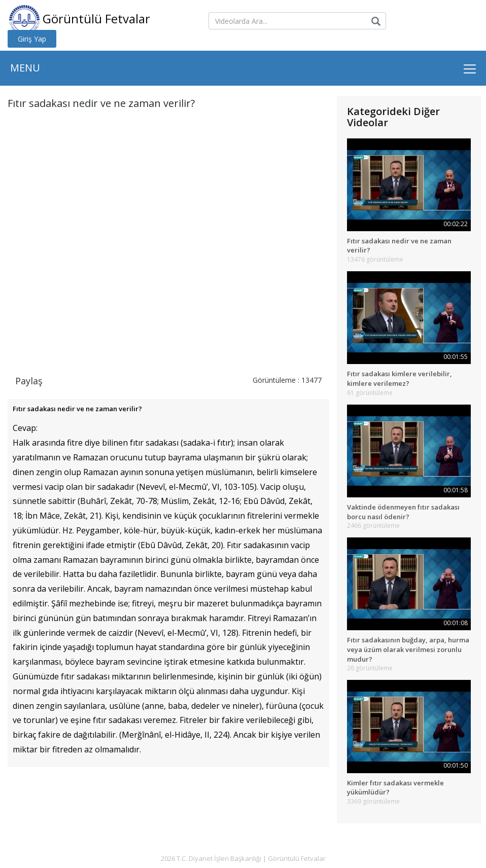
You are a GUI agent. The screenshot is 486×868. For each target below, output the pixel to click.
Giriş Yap (32, 39)
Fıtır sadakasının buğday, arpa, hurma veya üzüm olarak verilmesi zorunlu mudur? (408, 649)
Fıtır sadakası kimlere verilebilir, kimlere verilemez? (400, 378)
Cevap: (25, 428)
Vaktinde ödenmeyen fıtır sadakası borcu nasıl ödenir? (403, 512)
